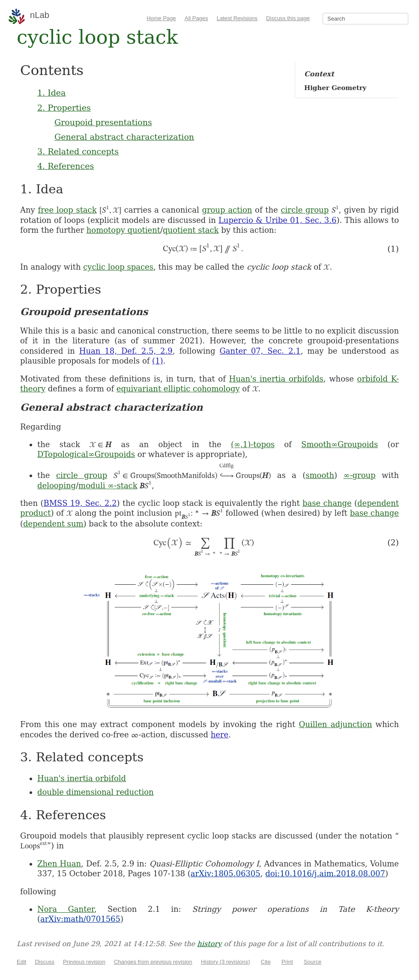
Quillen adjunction (336, 724)
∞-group (359, 475)
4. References (66, 166)
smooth (320, 475)
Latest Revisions (237, 18)
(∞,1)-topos (253, 444)
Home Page (161, 18)
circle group (305, 210)
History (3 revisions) (226, 962)
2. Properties (64, 108)
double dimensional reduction (96, 792)
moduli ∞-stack (108, 485)
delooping (57, 485)
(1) (158, 361)
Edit (21, 962)
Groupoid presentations (103, 122)
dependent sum (53, 524)
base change (327, 503)
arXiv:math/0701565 (80, 919)
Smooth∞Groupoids (340, 444)
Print (287, 962)
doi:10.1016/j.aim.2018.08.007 (325, 873)
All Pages (196, 18)
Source (313, 962)
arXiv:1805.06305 (226, 873)
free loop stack (67, 210)
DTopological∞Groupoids (86, 454)
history (209, 944)
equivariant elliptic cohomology (178, 389)
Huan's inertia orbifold (82, 778)
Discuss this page (288, 18)
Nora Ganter (66, 909)
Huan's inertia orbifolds (276, 379)
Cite (266, 962)
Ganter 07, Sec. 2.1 (260, 351)
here (220, 735)
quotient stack (191, 230)
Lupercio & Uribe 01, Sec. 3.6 (278, 220)
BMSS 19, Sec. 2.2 (80, 503)
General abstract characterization (124, 137)
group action (227, 210)
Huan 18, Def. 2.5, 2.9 (126, 351)
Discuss (45, 962)
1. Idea (51, 93)
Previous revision (84, 962)
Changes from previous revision (153, 962)
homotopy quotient (123, 230)
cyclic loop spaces (118, 267)
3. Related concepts (78, 151)
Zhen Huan (59, 864)
